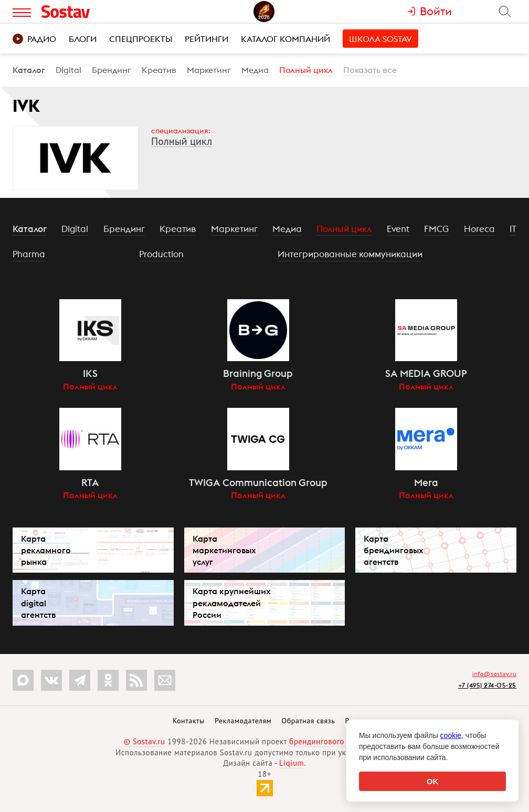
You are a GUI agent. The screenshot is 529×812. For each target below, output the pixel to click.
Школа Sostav (380, 39)
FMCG (436, 229)
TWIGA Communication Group (258, 482)
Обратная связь (309, 721)
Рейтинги (207, 39)
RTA (90, 482)
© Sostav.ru (145, 741)
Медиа (255, 70)
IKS (90, 373)
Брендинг (112, 70)
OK (433, 781)
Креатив (159, 70)
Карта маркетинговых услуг (224, 550)
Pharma (29, 254)
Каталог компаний (285, 39)
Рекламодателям (243, 721)
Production (161, 254)
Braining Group (258, 373)
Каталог (29, 70)
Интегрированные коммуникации (350, 254)
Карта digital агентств (38, 603)
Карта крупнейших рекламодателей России (232, 603)
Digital (68, 70)
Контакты (189, 721)
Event (398, 229)
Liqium (292, 763)
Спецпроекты (141, 39)
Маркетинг (209, 70)
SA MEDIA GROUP (426, 373)
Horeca (479, 229)
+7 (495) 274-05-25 (487, 685)
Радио (34, 39)
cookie (451, 735)
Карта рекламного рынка (46, 550)
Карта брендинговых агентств (394, 550)
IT (513, 229)
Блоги (83, 39)
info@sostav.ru (494, 674)
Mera (426, 482)
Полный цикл (306, 70)
